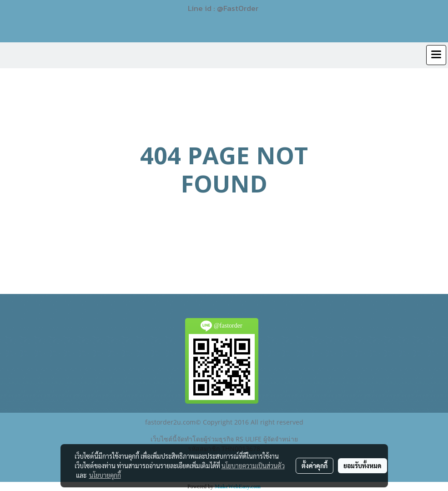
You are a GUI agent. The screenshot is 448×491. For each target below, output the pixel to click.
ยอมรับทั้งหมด (362, 466)
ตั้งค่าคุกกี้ (315, 466)
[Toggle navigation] (436, 55)
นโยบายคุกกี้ (105, 475)
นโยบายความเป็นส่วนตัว (253, 466)
